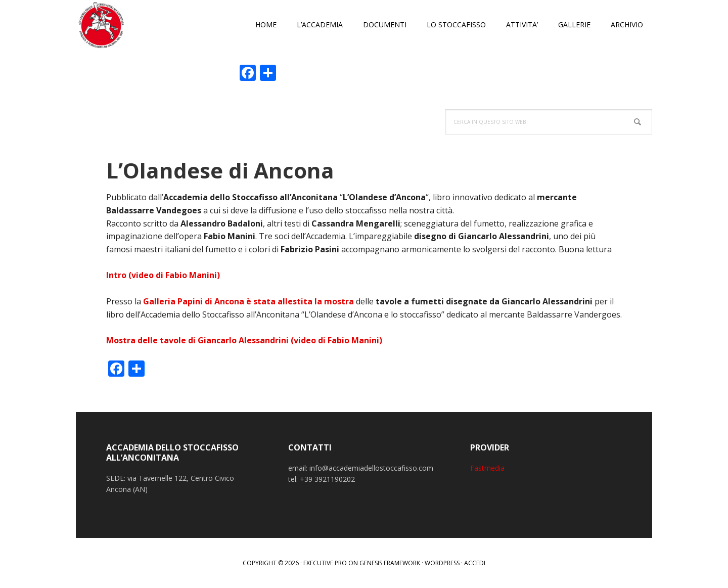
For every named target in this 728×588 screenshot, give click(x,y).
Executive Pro (325, 563)
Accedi (475, 563)
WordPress (442, 563)
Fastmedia (487, 468)
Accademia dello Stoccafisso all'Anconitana (142, 25)
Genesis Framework (390, 563)
